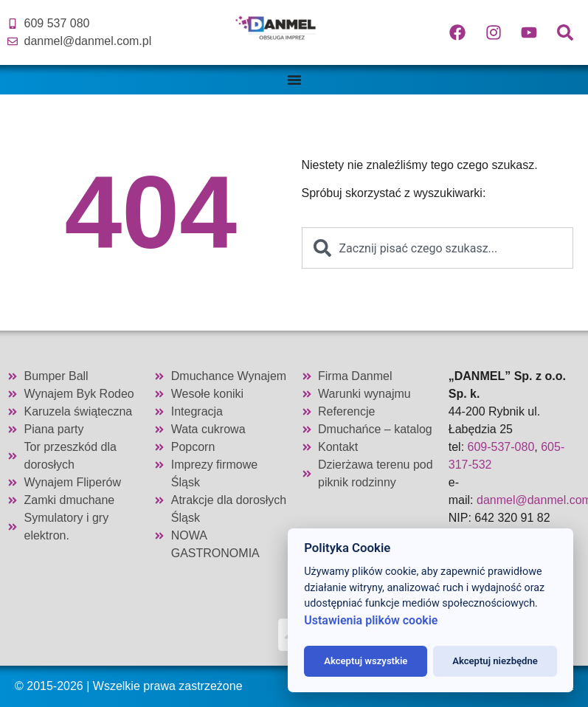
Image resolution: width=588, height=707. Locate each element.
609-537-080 (501, 447)
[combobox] (438, 248)
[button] (30, 677)
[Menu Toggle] (294, 80)
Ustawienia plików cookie (371, 620)
